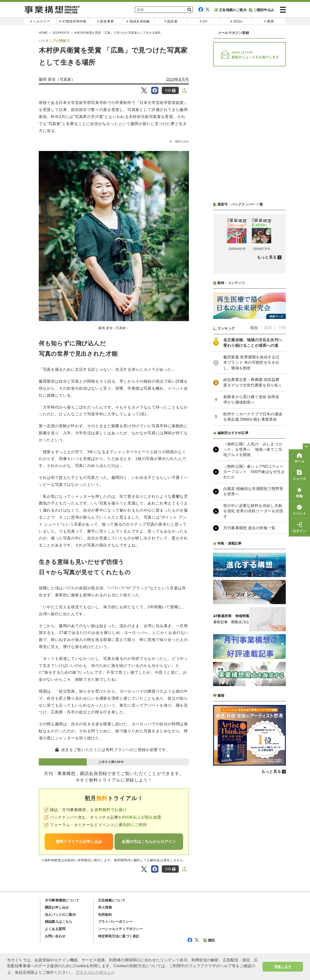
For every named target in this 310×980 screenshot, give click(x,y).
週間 (268, 328)
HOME (43, 33)
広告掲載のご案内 (230, 10)
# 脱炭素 (171, 21)
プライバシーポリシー (115, 922)
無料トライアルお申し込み (79, 842)
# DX (204, 21)
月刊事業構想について (62, 900)
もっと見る (267, 257)
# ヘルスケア (40, 21)
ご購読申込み (262, 10)
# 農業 (269, 21)
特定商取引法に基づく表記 (119, 936)
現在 (254, 328)
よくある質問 (55, 929)
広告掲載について (112, 900)
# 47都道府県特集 (73, 21)
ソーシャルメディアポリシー (120, 929)
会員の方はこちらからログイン (149, 842)
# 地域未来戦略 (138, 21)
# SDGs (236, 21)
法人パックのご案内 (60, 915)
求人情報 (105, 907)
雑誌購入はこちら (59, 922)
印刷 (170, 91)
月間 (282, 328)
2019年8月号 (61, 33)
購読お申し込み (57, 907)
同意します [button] (283, 967)
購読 (209, 940)
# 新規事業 (105, 21)
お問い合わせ (55, 936)
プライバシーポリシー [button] (95, 972)
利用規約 (105, 915)
